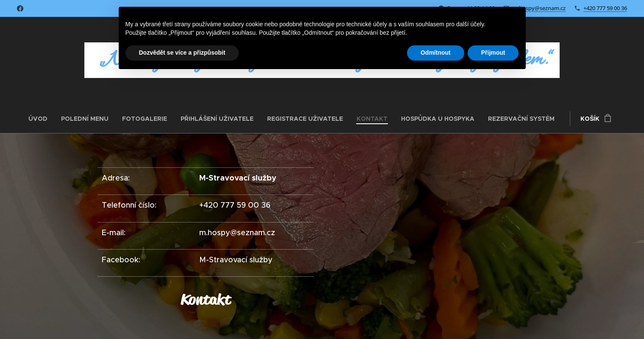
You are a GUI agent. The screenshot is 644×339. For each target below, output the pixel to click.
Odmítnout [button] (436, 53)
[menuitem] (41, 119)
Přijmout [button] (493, 53)
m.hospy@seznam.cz (539, 8)
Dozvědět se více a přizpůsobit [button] (182, 53)
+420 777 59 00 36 (605, 8)
